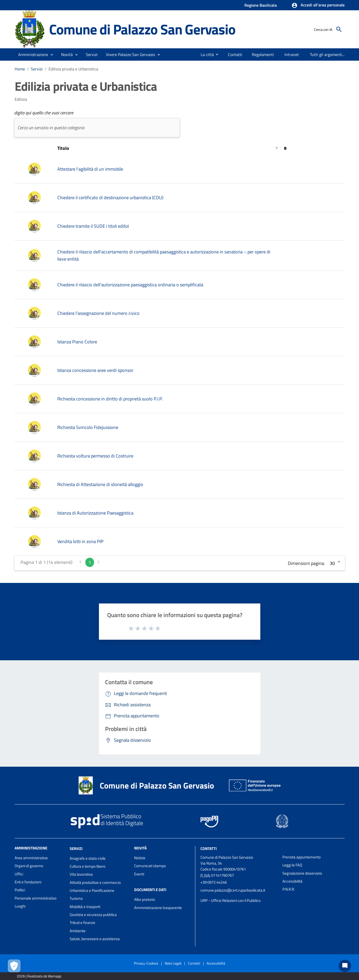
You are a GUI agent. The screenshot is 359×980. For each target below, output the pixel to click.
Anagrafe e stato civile (88, 858)
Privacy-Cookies (146, 963)
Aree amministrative (31, 858)
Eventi (139, 874)
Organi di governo (29, 866)
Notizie (140, 858)
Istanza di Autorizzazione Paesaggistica (95, 513)
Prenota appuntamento (302, 857)
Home (20, 69)
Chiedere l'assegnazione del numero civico (98, 313)
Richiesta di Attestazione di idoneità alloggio (100, 484)
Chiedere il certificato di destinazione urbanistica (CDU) (110, 198)
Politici (20, 890)
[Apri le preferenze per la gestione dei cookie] (14, 966)
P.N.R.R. (289, 889)
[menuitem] (205, 54)
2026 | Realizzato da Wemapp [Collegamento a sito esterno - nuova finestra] (39, 976)
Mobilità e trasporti (85, 907)
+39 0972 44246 (214, 882)
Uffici (19, 874)
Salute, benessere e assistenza (95, 939)
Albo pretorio (145, 899)
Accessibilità (292, 881)
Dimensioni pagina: (306, 563)
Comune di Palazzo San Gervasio (142, 29)
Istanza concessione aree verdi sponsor (95, 370)
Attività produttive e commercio (95, 882)
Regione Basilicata (261, 5)
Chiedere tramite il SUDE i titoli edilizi (93, 226)
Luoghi (20, 906)
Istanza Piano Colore (77, 342)
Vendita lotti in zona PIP (80, 541)
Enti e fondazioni (28, 882)
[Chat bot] (345, 966)
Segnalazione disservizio (302, 873)
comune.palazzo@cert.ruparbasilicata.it (233, 890)
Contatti (209, 849)
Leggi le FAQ (292, 865)
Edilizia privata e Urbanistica (73, 69)
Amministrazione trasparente (158, 908)
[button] (318, 5)
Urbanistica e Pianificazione (92, 890)
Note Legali (173, 963)
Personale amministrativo (36, 898)
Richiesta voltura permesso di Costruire (95, 456)
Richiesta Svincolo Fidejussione (88, 427)
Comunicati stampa (150, 866)
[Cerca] (339, 29)
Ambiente (78, 931)
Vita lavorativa (81, 874)
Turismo (76, 898)
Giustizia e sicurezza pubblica (93, 915)
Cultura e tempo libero (88, 866)
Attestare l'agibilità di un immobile (90, 169)
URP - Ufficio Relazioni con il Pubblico (231, 900)
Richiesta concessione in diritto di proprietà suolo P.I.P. (110, 399)
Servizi (37, 69)
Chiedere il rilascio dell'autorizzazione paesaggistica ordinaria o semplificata (130, 285)
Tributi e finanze (82, 923)
